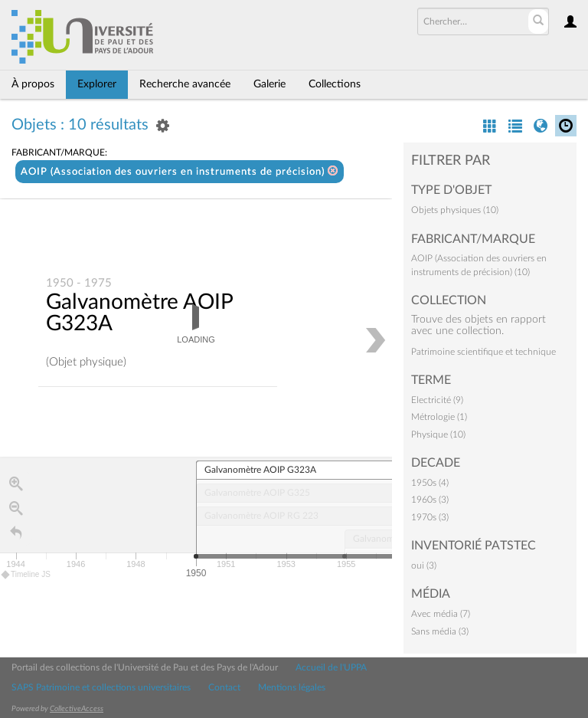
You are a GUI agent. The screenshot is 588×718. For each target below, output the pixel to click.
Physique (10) (438, 434)
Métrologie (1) (439, 417)
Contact (224, 687)
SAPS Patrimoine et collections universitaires (101, 687)
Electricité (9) (437, 400)
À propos (33, 84)
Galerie (269, 84)
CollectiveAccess (77, 709)
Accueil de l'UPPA (331, 667)
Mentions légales (292, 687)
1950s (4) (430, 483)
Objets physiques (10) (455, 210)
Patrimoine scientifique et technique (483, 352)
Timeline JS (26, 575)
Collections (335, 84)
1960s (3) (430, 500)
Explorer (97, 84)
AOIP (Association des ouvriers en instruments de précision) (180, 171)
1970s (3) (430, 517)
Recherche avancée (185, 84)
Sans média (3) (440, 631)
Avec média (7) (441, 614)
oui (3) (424, 566)
